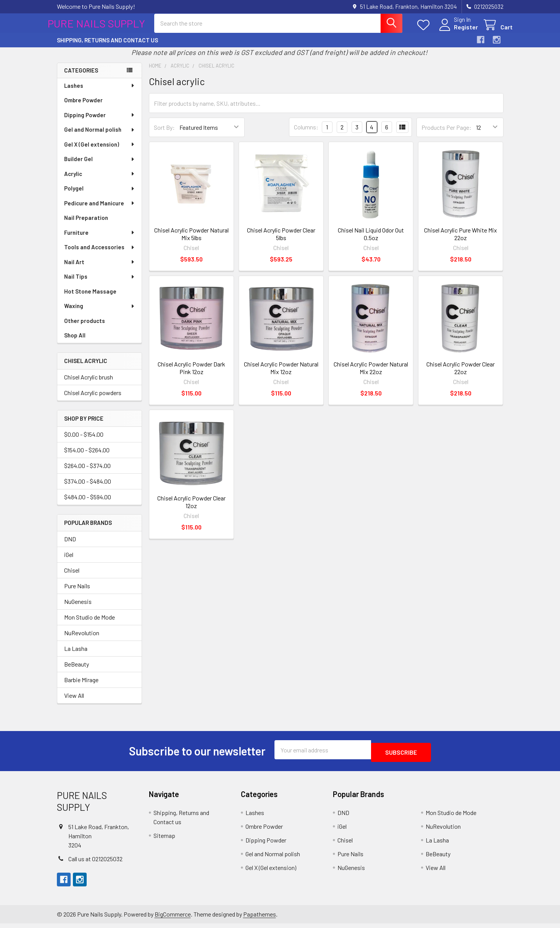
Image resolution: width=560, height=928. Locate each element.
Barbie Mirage (81, 687)
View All (74, 702)
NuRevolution (82, 640)
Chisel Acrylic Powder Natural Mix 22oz (371, 375)
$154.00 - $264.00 (87, 457)
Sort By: (164, 134)
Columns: (306, 134)
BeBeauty (77, 671)
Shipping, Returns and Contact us (107, 47)
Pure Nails (77, 593)
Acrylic (100, 181)
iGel (69, 561)
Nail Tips (100, 283)
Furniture (100, 239)
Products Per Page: (446, 134)
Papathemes (260, 919)
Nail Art (100, 269)
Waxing (100, 313)
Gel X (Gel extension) (100, 151)
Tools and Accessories (100, 254)
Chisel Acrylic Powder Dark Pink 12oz (191, 375)
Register (457, 31)
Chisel (72, 577)
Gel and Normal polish (100, 136)
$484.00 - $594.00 (88, 504)
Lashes (100, 92)
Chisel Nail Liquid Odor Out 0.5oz (371, 241)
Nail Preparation (86, 224)
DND (70, 546)
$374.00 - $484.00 (88, 488)
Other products (85, 328)
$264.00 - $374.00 (87, 472)
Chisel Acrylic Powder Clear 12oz (191, 509)
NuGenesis (78, 608)
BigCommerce (173, 919)
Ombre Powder (83, 107)
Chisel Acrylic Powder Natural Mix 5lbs (191, 241)
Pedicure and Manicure (100, 210)
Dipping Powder (100, 122)
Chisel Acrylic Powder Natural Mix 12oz (281, 375)
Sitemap (164, 840)
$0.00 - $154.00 (84, 441)
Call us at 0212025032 (95, 863)
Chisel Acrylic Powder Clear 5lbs (281, 241)
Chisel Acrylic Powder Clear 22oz (461, 375)
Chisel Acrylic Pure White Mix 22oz (461, 241)
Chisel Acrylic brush (89, 384)
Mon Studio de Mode (90, 624)
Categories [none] (81, 77)
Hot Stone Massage (90, 298)
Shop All (75, 342)
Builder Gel (100, 166)
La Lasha (76, 655)
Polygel (100, 195)
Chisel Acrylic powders (93, 399)
